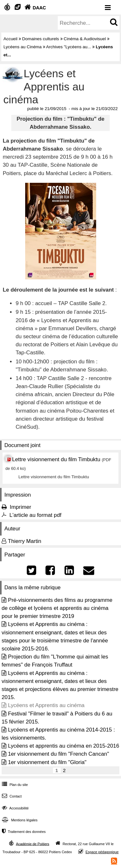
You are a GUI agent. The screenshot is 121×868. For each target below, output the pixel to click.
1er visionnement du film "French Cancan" (59, 754)
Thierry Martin (25, 541)
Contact (11, 796)
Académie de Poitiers (32, 844)
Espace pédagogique (102, 852)
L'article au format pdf (35, 515)
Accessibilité (15, 808)
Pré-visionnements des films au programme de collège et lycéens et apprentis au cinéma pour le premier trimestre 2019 (57, 608)
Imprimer (20, 507)
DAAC (35, 8)
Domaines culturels (41, 39)
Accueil (10, 39)
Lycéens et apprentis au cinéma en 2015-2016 (64, 746)
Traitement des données (23, 832)
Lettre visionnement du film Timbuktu (56, 459)
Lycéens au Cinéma (23, 47)
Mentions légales (19, 820)
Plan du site (14, 785)
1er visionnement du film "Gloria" (47, 762)
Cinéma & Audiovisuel (85, 39)
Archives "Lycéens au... (69, 47)
